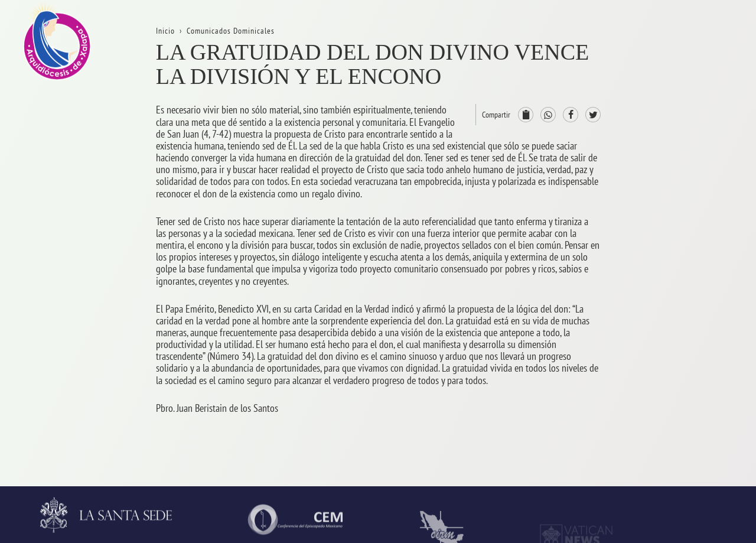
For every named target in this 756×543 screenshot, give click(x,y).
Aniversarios (692, 112)
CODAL (682, 457)
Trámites (685, 140)
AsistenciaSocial (700, 429)
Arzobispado (693, 256)
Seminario (688, 371)
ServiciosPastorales (706, 313)
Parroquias (689, 342)
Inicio (680, 54)
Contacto (686, 169)
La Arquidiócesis (700, 83)
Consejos (686, 284)
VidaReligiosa (695, 400)
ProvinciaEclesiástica (708, 227)
